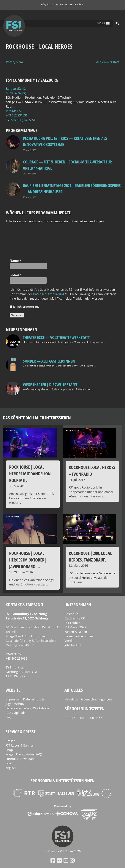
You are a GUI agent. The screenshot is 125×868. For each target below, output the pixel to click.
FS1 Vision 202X (75, 627)
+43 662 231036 (64, 4)
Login (9, 717)
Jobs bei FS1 (73, 645)
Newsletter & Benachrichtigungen (88, 699)
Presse (10, 741)
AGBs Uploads (16, 713)
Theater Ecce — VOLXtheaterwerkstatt (56, 337)
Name (15, 261)
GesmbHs (71, 614)
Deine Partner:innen (79, 636)
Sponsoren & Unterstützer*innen (63, 781)
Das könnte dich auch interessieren (37, 418)
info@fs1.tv (47, 4)
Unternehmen (78, 605)
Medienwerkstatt (107, 62)
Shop (9, 750)
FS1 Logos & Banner (20, 745)
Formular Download (20, 759)
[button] (101, 23)
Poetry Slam (14, 62)
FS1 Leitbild (72, 623)
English (79, 4)
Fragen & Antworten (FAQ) (24, 754)
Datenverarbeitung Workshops (27, 708)
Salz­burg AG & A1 (23, 120)
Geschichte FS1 (75, 618)
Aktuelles (74, 690)
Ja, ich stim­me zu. (24, 307)
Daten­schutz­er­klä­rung (49, 294)
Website (13, 690)
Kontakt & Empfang (24, 605)
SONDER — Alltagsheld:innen (49, 361)
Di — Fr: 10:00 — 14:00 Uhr (83, 718)
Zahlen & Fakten (76, 632)
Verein (69, 641)
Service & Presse (21, 732)
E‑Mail (15, 275)
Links (9, 763)
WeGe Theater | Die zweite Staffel (51, 384)
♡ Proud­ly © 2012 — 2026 (63, 851)
